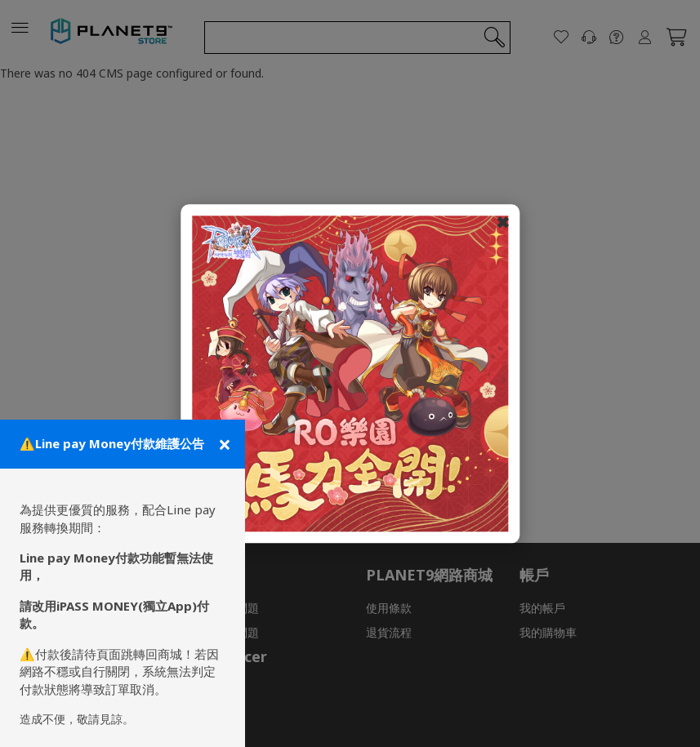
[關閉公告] (223, 444)
